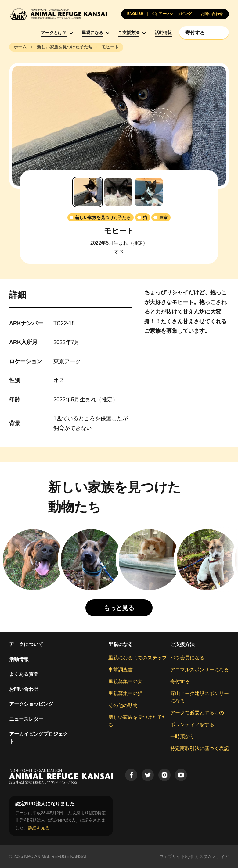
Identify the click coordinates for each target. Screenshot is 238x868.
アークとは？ (54, 33)
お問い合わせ (24, 689)
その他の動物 (123, 705)
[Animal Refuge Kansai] (58, 14)
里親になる (92, 33)
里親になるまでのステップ (138, 658)
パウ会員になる (187, 658)
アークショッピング (31, 704)
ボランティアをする (192, 725)
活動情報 (163, 33)
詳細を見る (39, 828)
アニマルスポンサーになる (200, 670)
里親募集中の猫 (125, 693)
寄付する (180, 681)
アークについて (26, 644)
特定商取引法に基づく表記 (200, 748)
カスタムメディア (212, 856)
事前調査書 (121, 670)
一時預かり (182, 736)
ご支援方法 (129, 33)
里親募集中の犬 (125, 681)
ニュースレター (26, 719)
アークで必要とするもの (197, 713)
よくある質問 (24, 674)
